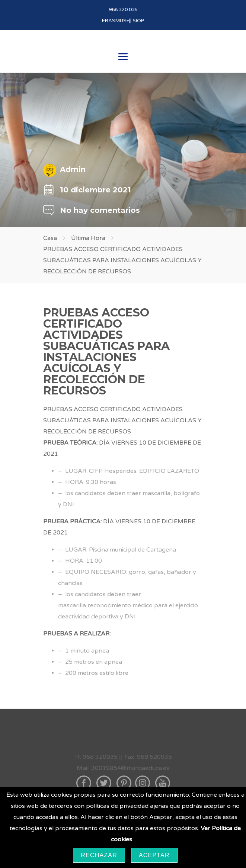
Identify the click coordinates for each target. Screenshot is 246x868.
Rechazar (99, 855)
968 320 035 (123, 10)
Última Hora (88, 238)
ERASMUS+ (116, 21)
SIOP (138, 21)
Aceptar (154, 855)
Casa (50, 238)
